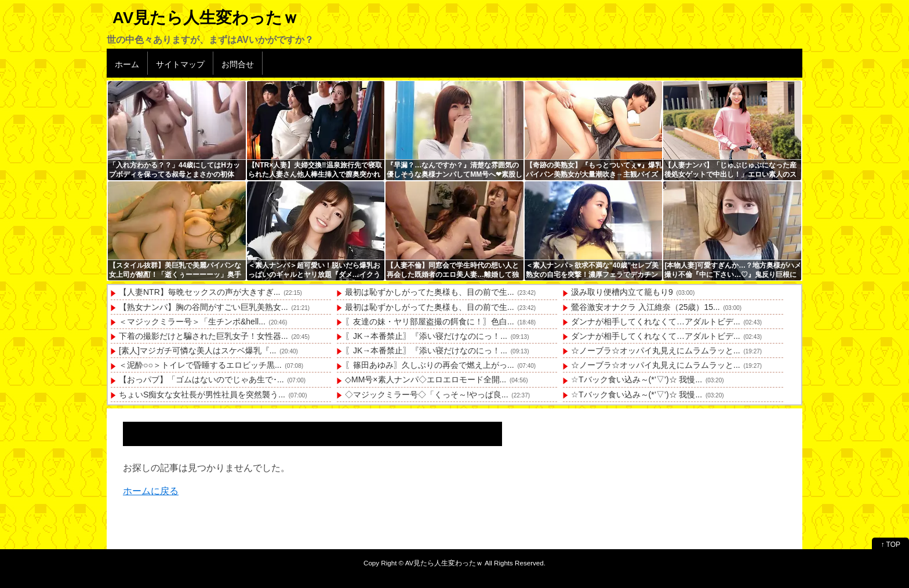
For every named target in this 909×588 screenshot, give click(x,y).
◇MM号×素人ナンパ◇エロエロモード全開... (426, 379)
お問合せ (238, 64)
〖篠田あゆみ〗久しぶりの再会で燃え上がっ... (430, 365)
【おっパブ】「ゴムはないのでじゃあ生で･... (201, 379)
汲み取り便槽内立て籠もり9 (622, 292)
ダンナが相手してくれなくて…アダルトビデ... (656, 322)
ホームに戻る (151, 491)
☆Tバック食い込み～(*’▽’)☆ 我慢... (637, 379)
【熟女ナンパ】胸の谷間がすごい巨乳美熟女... (203, 307)
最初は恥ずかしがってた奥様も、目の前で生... (430, 292)
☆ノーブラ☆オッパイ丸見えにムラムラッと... (656, 350)
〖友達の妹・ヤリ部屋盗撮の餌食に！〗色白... (430, 322)
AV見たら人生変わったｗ (206, 18)
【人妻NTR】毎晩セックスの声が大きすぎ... (199, 292)
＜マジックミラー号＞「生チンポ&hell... (192, 322)
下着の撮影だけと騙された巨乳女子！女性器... (203, 336)
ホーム (127, 64)
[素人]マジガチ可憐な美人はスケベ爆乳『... (197, 350)
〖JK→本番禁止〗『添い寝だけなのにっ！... (426, 336)
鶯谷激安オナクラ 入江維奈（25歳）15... (646, 307)
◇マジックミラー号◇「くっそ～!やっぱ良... (427, 395)
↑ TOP (890, 545)
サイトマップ (180, 64)
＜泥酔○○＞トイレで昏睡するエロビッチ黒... (200, 365)
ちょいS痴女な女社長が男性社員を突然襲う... (202, 395)
